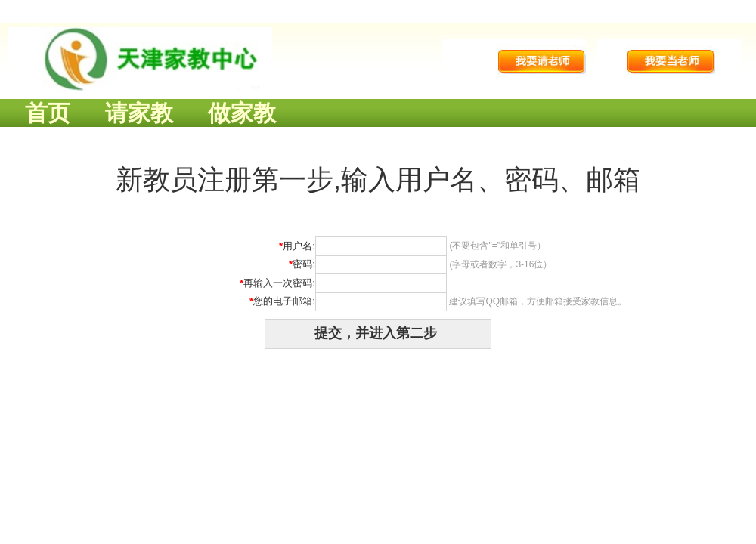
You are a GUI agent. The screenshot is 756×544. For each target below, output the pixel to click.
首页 (48, 113)
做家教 (242, 113)
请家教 (139, 113)
